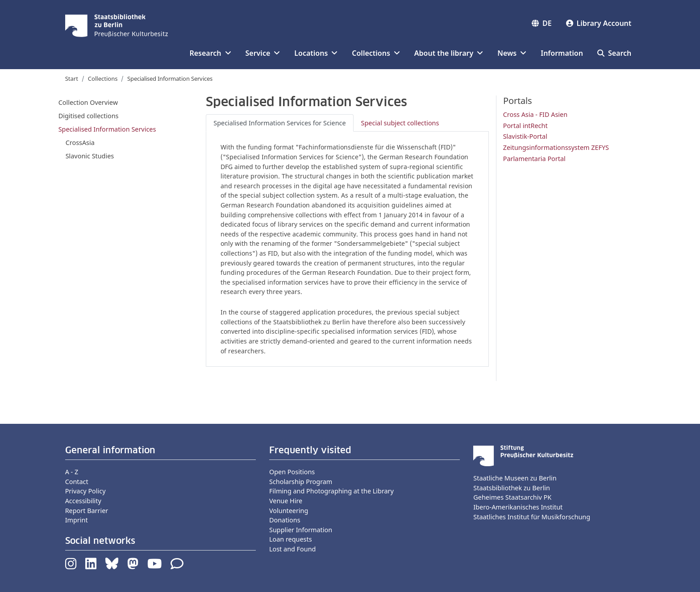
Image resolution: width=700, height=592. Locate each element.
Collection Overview (88, 102)
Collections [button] (376, 53)
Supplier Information (301, 530)
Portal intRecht (525, 126)
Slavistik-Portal (525, 136)
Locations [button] (316, 53)
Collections (103, 79)
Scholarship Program (301, 482)
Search (614, 53)
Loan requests (291, 539)
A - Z (72, 472)
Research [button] (210, 53)
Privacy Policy (85, 491)
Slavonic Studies (90, 156)
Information (562, 53)
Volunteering (289, 511)
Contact (77, 482)
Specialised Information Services (107, 129)
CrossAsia (80, 143)
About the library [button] (449, 53)
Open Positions (292, 472)
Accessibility (83, 501)
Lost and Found (292, 549)
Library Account (599, 23)
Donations (285, 520)
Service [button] (263, 53)
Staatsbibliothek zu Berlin (512, 488)
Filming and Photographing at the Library (331, 491)
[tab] (279, 123)
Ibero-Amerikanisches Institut (518, 507)
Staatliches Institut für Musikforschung (532, 517)
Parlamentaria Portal (534, 159)
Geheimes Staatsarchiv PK (512, 497)
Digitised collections (89, 116)
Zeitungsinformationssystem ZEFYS (556, 147)
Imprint (77, 520)
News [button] (512, 53)
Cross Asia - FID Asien (535, 114)
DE (542, 23)
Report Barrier (87, 511)
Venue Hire (286, 501)
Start (72, 79)
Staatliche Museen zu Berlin (515, 478)
